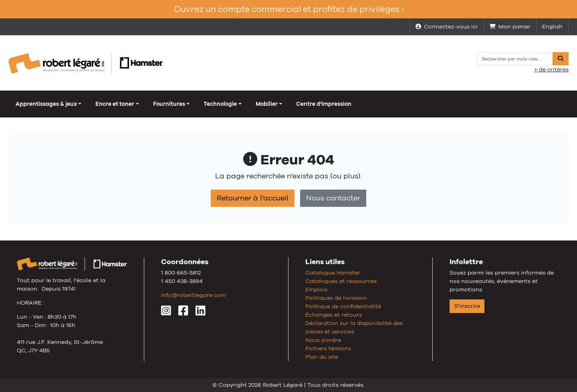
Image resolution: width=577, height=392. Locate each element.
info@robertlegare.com (193, 295)
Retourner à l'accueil (253, 198)
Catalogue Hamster (333, 273)
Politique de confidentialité (343, 306)
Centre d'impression (324, 104)
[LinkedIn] (201, 313)
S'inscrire (467, 306)
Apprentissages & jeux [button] (46, 104)
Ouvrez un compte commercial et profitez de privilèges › (289, 9)
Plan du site (322, 357)
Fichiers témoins (328, 348)
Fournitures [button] (169, 104)
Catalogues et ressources (341, 281)
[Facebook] (183, 313)
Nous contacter (333, 198)
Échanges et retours (334, 315)
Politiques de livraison (336, 298)
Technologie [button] (220, 104)
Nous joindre (323, 340)
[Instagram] (166, 313)
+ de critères (551, 69)
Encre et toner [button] (115, 104)
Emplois (316, 289)
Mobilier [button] (267, 104)
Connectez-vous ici (447, 26)
